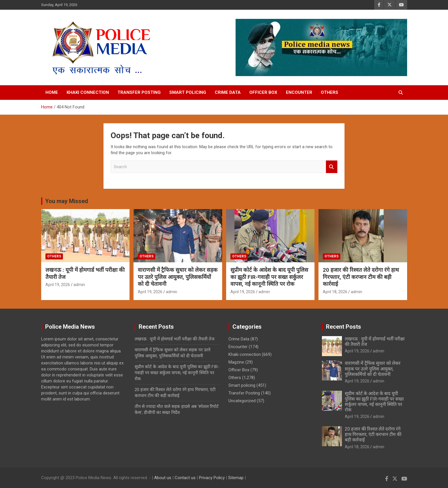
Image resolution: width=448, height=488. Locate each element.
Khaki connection (88, 92)
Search (332, 167)
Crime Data (228, 92)
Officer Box (263, 92)
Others (329, 92)
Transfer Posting (139, 92)
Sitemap (236, 478)
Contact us (185, 478)
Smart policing (188, 92)
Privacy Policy (212, 478)
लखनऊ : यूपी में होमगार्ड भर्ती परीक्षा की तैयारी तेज (175, 339)
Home (52, 92)
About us (163, 478)
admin (79, 285)
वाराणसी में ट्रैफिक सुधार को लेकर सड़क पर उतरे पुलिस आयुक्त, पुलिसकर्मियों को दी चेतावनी (178, 277)
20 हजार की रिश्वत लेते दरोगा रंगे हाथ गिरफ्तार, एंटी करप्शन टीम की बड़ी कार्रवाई (361, 277)
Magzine (236, 362)
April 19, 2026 (58, 285)
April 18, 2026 (335, 292)
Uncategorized (242, 401)
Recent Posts (344, 327)
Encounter (299, 92)
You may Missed (67, 201)
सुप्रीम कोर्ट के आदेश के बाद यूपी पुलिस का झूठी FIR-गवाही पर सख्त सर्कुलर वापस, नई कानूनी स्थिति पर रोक (269, 277)
